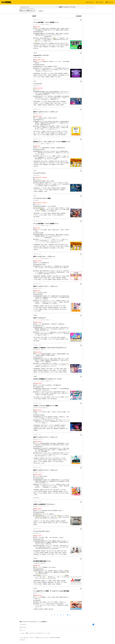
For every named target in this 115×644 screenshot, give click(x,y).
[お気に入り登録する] (81, 20)
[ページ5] (63, 615)
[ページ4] (60, 615)
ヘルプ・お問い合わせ (24, 637)
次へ (68, 615)
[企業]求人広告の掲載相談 (55, 637)
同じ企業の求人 (36, 498)
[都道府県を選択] (38, 7)
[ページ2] (55, 615)
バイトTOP (22, 633)
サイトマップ (32, 637)
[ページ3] (57, 615)
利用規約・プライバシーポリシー (42, 637)
